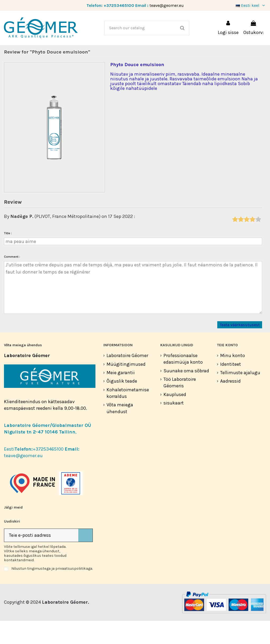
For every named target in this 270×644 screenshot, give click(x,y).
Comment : (12, 280)
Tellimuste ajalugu (240, 396)
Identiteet (231, 387)
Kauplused (175, 418)
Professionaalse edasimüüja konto (183, 382)
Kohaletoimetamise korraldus (128, 416)
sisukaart (174, 426)
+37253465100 (119, 5)
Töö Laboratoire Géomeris (180, 406)
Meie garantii (121, 396)
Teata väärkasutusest (240, 348)
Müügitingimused (126, 387)
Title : (8, 256)
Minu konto (233, 379)
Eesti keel (251, 5)
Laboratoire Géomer (127, 379)
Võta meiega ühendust (120, 431)
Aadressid (230, 404)
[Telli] (85, 558)
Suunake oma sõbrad (186, 394)
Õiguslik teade (122, 404)
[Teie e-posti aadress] (41, 558)
